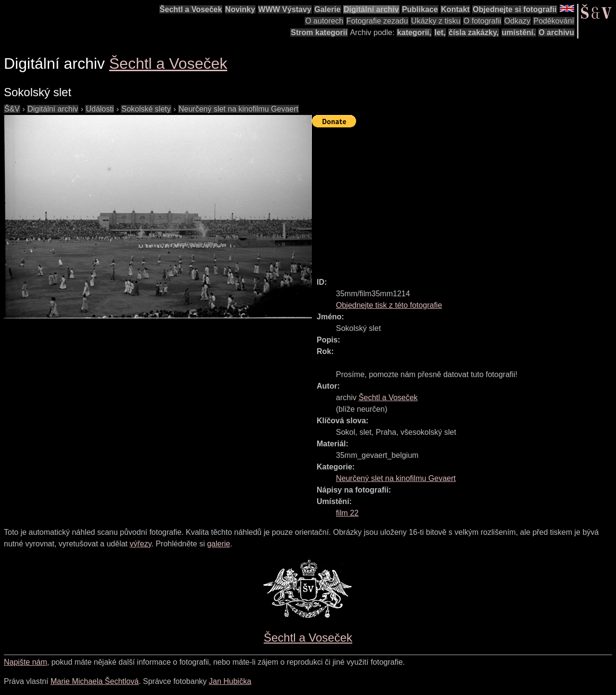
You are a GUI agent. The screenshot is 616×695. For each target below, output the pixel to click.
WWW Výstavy (285, 9)
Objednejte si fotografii (514, 9)
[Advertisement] (464, 198)
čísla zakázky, (474, 32)
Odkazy (517, 21)
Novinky (240, 9)
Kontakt (455, 9)
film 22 (347, 513)
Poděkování (554, 21)
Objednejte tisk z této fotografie (389, 305)
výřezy (140, 544)
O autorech (324, 21)
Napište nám (26, 662)
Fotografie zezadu (377, 21)
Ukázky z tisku (436, 21)
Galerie (327, 9)
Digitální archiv (371, 9)
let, (440, 32)
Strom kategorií (319, 32)
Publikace (420, 9)
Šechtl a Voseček (191, 9)
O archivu (556, 32)
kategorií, (414, 32)
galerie (218, 544)
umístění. (519, 32)
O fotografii (482, 21)
